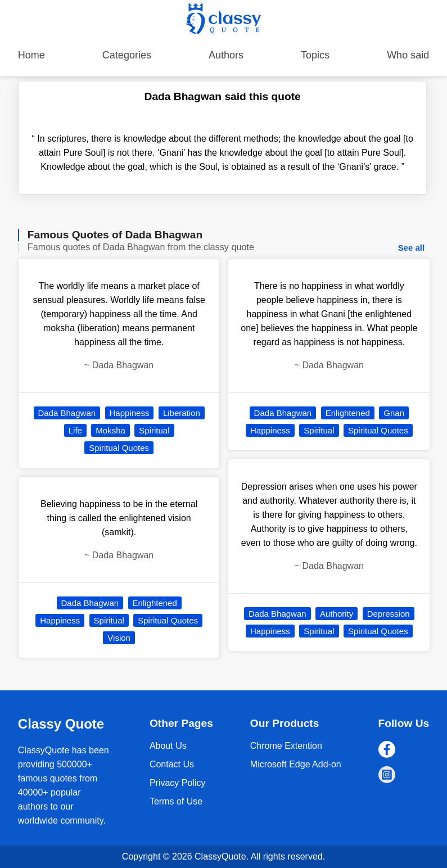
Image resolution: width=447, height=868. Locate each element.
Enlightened (155, 603)
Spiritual (154, 430)
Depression (389, 614)
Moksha (110, 430)
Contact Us (172, 764)
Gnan (394, 413)
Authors (226, 55)
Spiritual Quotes (119, 448)
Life (75, 430)
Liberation (182, 413)
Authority (337, 614)
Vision (119, 638)
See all (412, 248)
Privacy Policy (178, 783)
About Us (168, 746)
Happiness (130, 413)
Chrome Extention (286, 746)
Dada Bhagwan (67, 413)
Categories (127, 55)
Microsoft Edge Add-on (296, 764)
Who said (408, 55)
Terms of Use (176, 801)
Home (31, 55)
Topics (315, 55)
